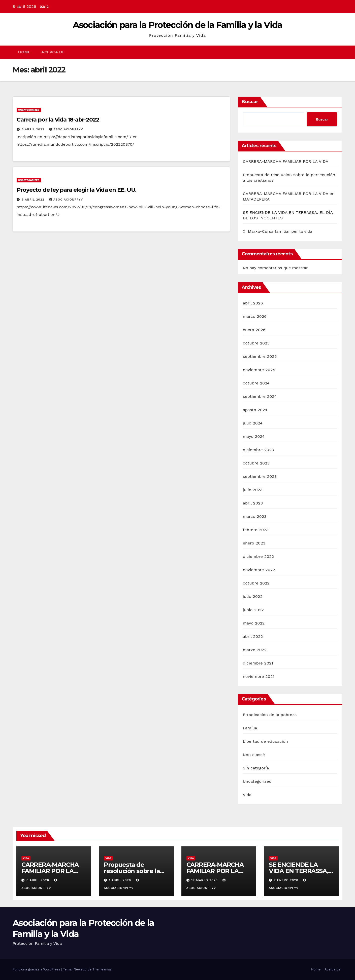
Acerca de (53, 52)
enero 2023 (254, 543)
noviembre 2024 (259, 370)
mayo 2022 (254, 623)
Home (24, 52)
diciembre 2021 (258, 663)
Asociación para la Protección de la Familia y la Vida (178, 25)
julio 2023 (253, 490)
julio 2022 (253, 596)
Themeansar (102, 969)
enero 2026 (254, 330)
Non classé (254, 755)
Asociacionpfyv (66, 129)
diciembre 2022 (259, 556)
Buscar (250, 102)
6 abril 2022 (34, 200)
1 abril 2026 (121, 880)
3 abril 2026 (38, 880)
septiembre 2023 (260, 476)
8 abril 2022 (34, 129)
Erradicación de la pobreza (270, 715)
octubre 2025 (256, 343)
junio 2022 (253, 610)
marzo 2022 (255, 650)
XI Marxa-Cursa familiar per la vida (278, 231)
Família (250, 728)
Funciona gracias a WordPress (37, 969)
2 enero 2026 (287, 880)
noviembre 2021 (259, 676)
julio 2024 (253, 423)
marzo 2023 (255, 516)
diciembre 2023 (259, 450)
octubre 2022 (256, 583)
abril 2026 (253, 303)
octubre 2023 (256, 463)
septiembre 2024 (260, 396)
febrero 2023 (256, 530)
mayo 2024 (254, 436)
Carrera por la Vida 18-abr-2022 (58, 120)
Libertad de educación (265, 741)
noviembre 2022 (259, 570)
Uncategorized (29, 110)
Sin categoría (256, 768)
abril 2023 (253, 503)
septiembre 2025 (260, 356)
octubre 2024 (256, 383)
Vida (247, 795)
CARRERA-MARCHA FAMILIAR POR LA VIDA (286, 161)
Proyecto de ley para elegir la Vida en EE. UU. (76, 190)
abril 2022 (253, 636)
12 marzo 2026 (205, 880)
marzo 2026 (255, 316)
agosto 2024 (255, 410)
